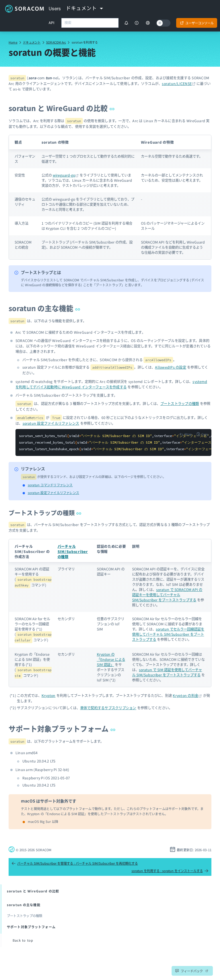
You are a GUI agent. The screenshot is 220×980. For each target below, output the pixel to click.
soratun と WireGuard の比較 (62, 108)
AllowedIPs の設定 (170, 367)
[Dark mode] (163, 23)
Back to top (23, 940)
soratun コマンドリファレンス (50, 485)
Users (55, 9)
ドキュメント (32, 42)
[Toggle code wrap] (185, 434)
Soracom (24, 9)
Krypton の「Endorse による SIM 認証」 (111, 659)
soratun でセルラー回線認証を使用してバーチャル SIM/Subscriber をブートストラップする (168, 634)
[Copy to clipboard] (202, 434)
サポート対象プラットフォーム (62, 728)
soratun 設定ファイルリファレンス (51, 423)
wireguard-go (64, 175)
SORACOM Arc (56, 42)
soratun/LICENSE (177, 84)
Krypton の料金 (185, 696)
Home (13, 42)
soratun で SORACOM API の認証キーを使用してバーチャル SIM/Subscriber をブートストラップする (167, 595)
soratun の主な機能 (44, 308)
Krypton (49, 696)
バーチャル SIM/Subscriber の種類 (73, 552)
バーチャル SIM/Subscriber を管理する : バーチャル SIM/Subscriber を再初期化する (75, 863)
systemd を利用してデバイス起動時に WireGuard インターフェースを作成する (111, 384)
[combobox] (90, 23)
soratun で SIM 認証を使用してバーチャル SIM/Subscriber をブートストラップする (167, 672)
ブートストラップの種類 (180, 404)
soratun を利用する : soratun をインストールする (170, 871)
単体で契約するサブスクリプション (108, 708)
